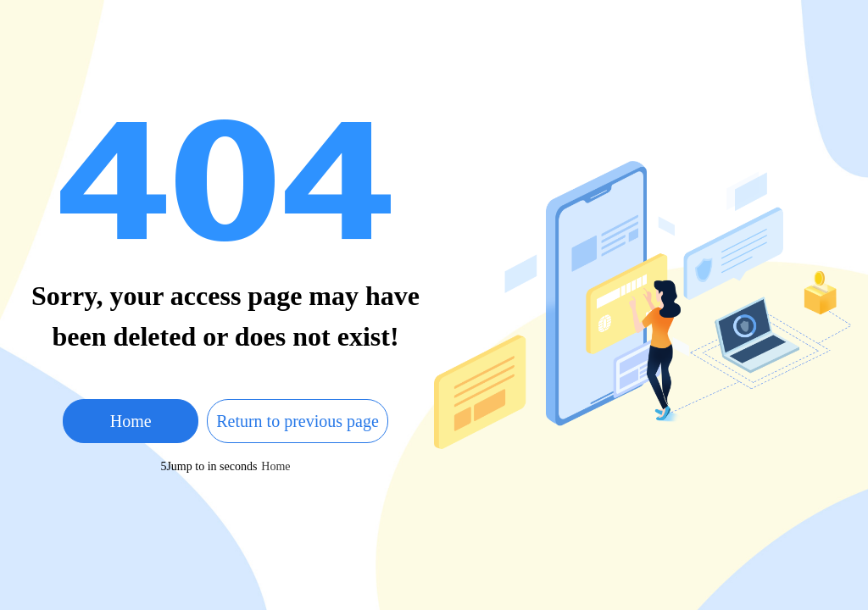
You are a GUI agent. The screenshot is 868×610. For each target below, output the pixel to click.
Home (131, 421)
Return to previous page (298, 421)
